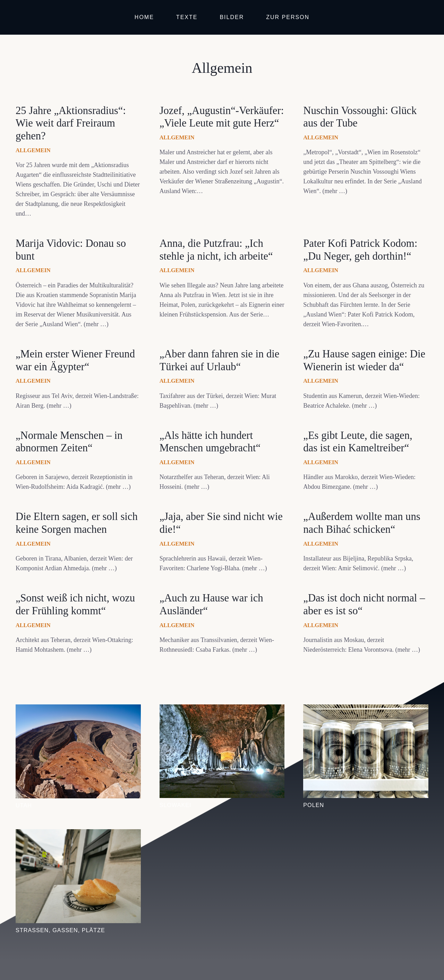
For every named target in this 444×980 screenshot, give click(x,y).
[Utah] (78, 709)
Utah (24, 805)
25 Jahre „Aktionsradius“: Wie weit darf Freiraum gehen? (71, 123)
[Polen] (366, 709)
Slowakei (176, 805)
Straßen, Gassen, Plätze (60, 930)
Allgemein (33, 150)
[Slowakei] (222, 709)
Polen (314, 805)
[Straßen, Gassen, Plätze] (78, 834)
